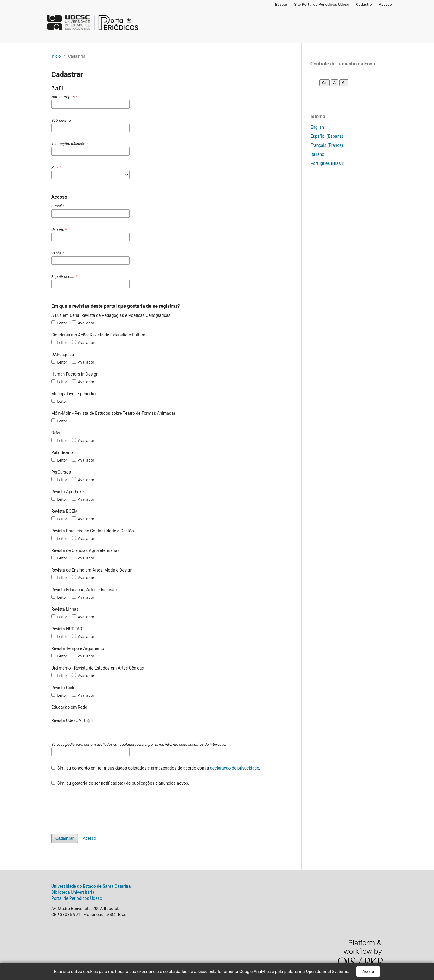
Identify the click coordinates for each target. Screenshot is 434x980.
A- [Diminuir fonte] (344, 83)
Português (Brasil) (327, 163)
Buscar (281, 4)
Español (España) (327, 136)
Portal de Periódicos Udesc (77, 898)
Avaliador (83, 323)
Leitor (59, 323)
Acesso (385, 4)
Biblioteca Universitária (73, 892)
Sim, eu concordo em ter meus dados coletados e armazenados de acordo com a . (156, 768)
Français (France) (327, 145)
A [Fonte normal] (334, 83)
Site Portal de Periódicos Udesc (322, 4)
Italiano (317, 154)
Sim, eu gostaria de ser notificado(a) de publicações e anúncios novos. (120, 783)
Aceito (368, 972)
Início (56, 56)
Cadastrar (65, 838)
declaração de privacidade (235, 768)
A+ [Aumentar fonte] (325, 83)
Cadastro (364, 4)
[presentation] (97, 807)
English (317, 127)
